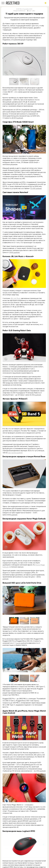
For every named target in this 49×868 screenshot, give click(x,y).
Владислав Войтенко (19, 11)
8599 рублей (25, 319)
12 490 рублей (36, 188)
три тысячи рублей (15, 453)
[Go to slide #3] (35, 82)
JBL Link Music (16, 298)
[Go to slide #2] (24, 82)
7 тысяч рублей (21, 643)
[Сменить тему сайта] (45, 3)
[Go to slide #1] (14, 82)
